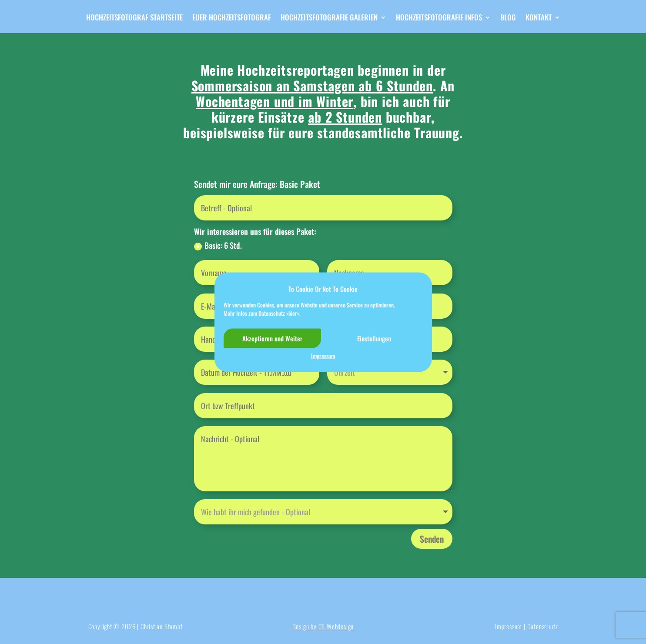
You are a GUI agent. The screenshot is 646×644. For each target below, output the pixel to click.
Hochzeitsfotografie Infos (439, 18)
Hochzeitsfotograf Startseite (134, 18)
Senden (432, 539)
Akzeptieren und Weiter (272, 338)
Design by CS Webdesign (323, 626)
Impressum (323, 355)
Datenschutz (543, 626)
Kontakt (539, 18)
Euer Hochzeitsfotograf (232, 18)
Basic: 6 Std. (218, 245)
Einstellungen (374, 338)
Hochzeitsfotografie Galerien (329, 18)
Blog (508, 18)
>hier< (293, 313)
